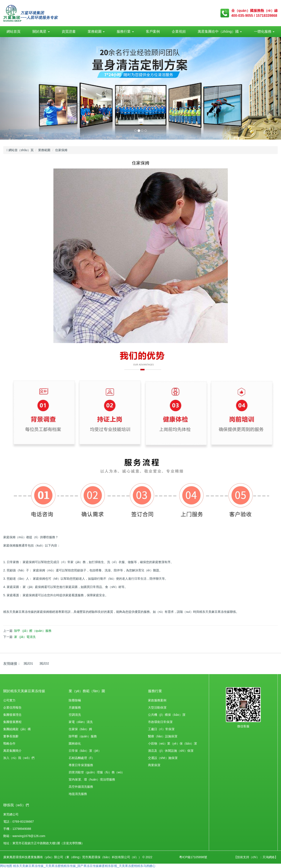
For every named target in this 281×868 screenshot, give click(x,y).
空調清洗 (75, 715)
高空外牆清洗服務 (81, 787)
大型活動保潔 (157, 707)
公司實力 (9, 700)
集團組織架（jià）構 (17, 729)
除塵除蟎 (75, 700)
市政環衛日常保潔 (160, 722)
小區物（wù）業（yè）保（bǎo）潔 (172, 743)
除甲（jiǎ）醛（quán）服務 (33, 631)
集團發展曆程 (12, 722)
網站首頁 (14, 32)
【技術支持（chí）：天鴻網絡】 (256, 857)
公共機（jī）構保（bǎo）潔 (167, 715)
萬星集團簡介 (12, 751)
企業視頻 (179, 32)
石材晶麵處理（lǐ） (82, 758)
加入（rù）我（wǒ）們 (19, 758)
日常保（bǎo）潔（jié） (85, 751)
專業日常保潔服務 (81, 765)
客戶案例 (153, 32)
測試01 (28, 663)
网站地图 (6, 866)
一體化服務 (264, 32)
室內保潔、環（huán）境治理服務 (92, 779)
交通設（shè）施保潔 (163, 758)
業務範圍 (96, 32)
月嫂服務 (75, 707)
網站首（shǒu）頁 (20, 150)
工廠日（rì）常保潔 (161, 729)
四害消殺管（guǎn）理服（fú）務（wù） (97, 772)
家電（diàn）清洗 (81, 722)
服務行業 (125, 32)
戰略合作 (9, 743)
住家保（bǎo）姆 (80, 729)
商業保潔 (154, 765)
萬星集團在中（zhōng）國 (220, 32)
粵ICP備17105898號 (193, 857)
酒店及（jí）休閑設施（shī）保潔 (171, 751)
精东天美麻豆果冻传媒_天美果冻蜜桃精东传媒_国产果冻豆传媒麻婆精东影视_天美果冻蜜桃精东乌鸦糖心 (84, 866)
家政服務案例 (157, 700)
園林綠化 (75, 743)
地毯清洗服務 (78, 794)
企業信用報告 (12, 707)
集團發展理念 (12, 715)
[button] (21, 88)
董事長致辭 (11, 736)
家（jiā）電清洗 (25, 637)
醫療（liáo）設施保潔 (163, 736)
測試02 (44, 663)
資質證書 (69, 32)
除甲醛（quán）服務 (83, 736)
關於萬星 (41, 32)
